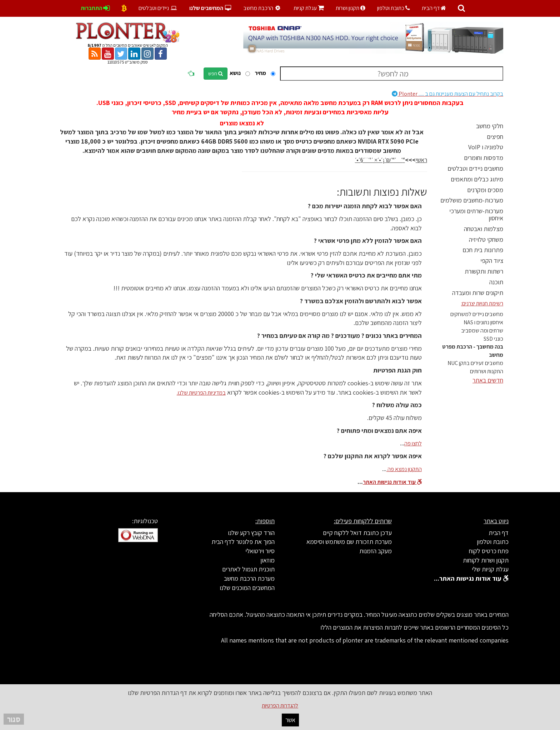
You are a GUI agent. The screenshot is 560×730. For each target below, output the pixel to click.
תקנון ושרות (351, 8)
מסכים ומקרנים (485, 190)
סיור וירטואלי (260, 551)
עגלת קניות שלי (490, 569)
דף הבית (434, 8)
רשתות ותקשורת (484, 271)
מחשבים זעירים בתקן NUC (475, 363)
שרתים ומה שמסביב (482, 331)
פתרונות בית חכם (483, 250)
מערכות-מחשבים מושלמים (472, 200)
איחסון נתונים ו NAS (483, 322)
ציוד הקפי (492, 261)
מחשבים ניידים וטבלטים (475, 168)
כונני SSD (493, 339)
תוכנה (496, 282)
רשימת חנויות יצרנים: (482, 303)
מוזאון (267, 560)
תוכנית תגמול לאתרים (248, 569)
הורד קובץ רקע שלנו (251, 533)
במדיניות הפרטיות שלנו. (201, 393)
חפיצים (495, 137)
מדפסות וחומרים (484, 158)
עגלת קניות (309, 8)
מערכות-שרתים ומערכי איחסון (476, 214)
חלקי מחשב (490, 126)
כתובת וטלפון (394, 8)
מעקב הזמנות (376, 551)
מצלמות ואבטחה (484, 229)
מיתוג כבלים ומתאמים (477, 179)
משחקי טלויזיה (486, 239)
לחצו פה (413, 443)
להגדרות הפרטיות (280, 706)
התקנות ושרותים (487, 371)
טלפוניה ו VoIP (486, 147)
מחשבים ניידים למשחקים (477, 314)
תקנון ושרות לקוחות (486, 560)
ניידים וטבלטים (158, 8)
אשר (290, 720)
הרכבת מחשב (263, 8)
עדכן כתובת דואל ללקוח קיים (357, 533)
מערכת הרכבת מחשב (249, 578)
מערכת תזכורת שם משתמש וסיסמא (349, 542)
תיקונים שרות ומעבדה (478, 293)
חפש (216, 74)
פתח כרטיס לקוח (489, 551)
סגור (14, 719)
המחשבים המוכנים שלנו (247, 588)
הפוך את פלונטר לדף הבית (243, 542)
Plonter (447, 94)
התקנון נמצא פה (404, 469)
